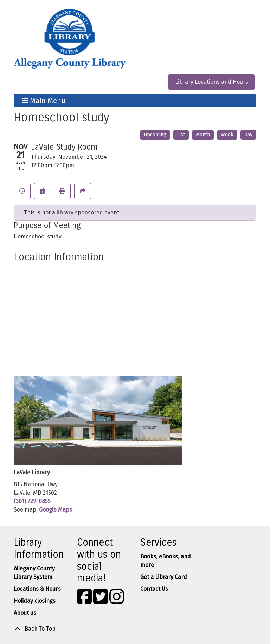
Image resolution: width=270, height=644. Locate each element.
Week (227, 135)
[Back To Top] (135, 629)
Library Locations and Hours (212, 82)
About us (25, 613)
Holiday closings (35, 601)
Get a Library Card (164, 577)
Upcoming (155, 135)
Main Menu (44, 100)
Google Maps (56, 510)
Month (203, 135)
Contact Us (154, 589)
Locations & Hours (37, 589)
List (181, 135)
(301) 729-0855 (32, 501)
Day (248, 135)
